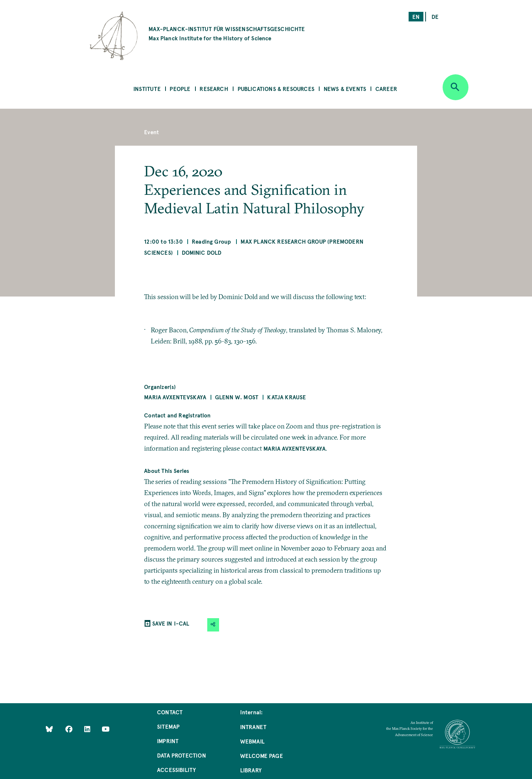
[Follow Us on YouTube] (105, 729)
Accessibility (176, 770)
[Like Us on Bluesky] (49, 729)
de (435, 16)
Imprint (168, 741)
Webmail (252, 741)
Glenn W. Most (237, 397)
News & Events (345, 89)
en (416, 16)
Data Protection (182, 755)
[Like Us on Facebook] (70, 729)
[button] (213, 625)
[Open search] (456, 87)
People (180, 89)
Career (386, 89)
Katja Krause (287, 397)
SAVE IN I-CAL (171, 623)
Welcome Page (262, 756)
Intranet (253, 727)
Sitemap (168, 726)
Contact (170, 712)
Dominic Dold (202, 252)
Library (251, 770)
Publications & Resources (276, 89)
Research (214, 89)
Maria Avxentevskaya (175, 397)
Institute (147, 89)
